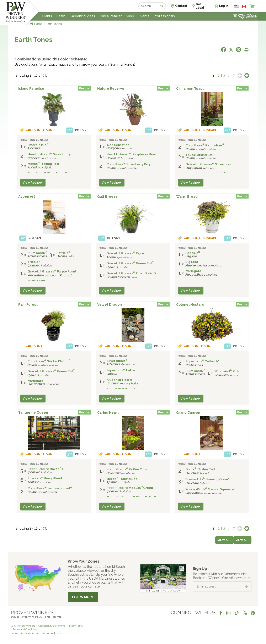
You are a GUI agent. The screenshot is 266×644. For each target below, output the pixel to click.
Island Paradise (31, 89)
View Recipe (32, 183)
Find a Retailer (110, 16)
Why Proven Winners (23, 626)
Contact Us (17, 633)
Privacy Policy (75, 626)
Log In (224, 6)
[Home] (16, 12)
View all (242, 540)
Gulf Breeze (107, 197)
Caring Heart (108, 413)
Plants (47, 16)
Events (144, 16)
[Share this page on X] (231, 50)
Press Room (32, 633)
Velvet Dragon (110, 305)
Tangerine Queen (33, 413)
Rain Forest (28, 305)
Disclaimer (47, 633)
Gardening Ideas (82, 16)
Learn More (83, 597)
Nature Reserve (111, 89)
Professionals (164, 16)
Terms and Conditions (25, 629)
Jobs (59, 633)
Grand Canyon (188, 413)
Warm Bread (187, 197)
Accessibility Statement (51, 626)
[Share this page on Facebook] (224, 50)
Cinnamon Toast (190, 89)
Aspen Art (27, 197)
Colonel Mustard (190, 305)
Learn (61, 16)
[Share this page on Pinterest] (239, 50)
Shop (130, 16)
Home (38, 24)
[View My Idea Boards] (245, 17)
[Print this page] (246, 50)
